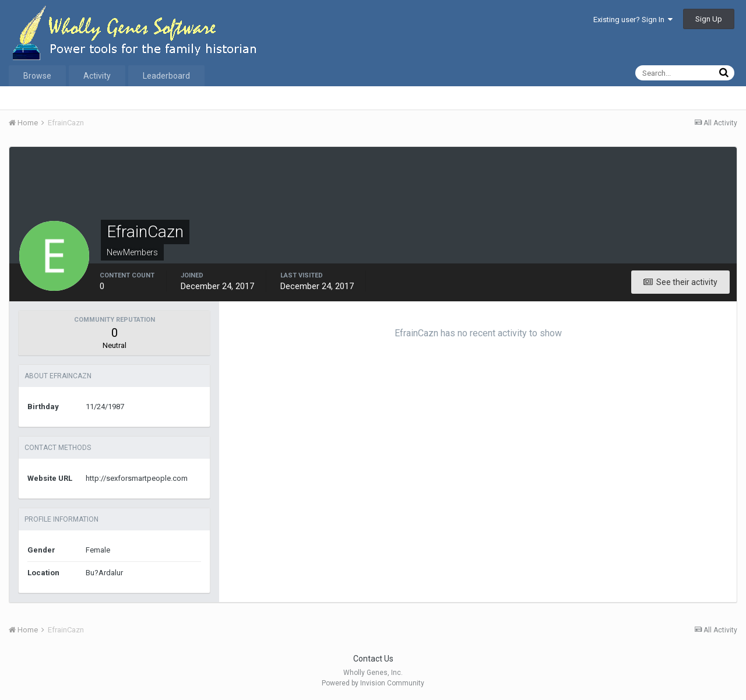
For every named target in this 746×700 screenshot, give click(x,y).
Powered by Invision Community (373, 683)
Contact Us (373, 659)
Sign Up (709, 19)
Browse (37, 76)
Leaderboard (166, 76)
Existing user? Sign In (633, 20)
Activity (97, 76)
